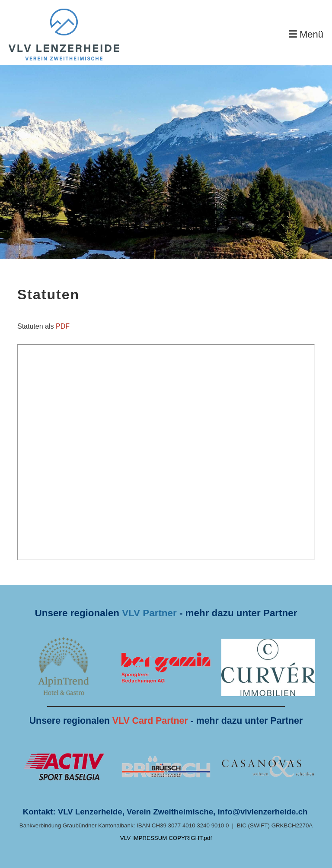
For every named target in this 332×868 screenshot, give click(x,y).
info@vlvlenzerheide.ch (263, 812)
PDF (63, 326)
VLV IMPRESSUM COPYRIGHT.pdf (166, 838)
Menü (306, 34)
